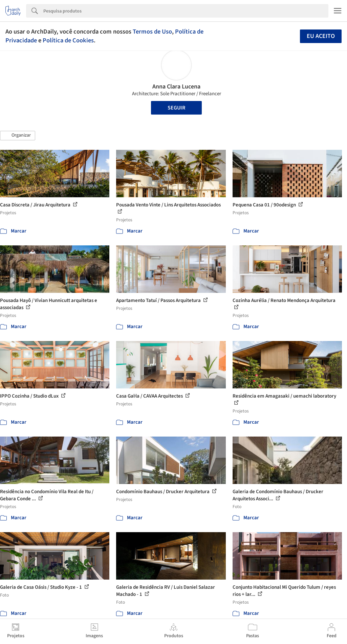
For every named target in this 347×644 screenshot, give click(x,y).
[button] (18, 136)
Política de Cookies (68, 40)
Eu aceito (321, 36)
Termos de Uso (152, 32)
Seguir (176, 108)
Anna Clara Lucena (176, 87)
